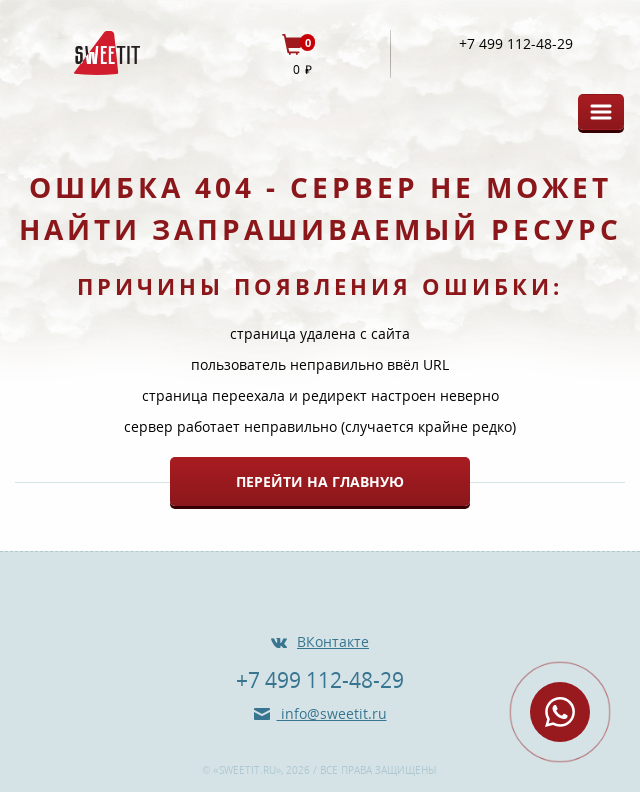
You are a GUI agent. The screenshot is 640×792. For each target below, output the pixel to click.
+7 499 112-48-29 (516, 44)
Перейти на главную (320, 481)
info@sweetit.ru (332, 713)
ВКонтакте (333, 641)
